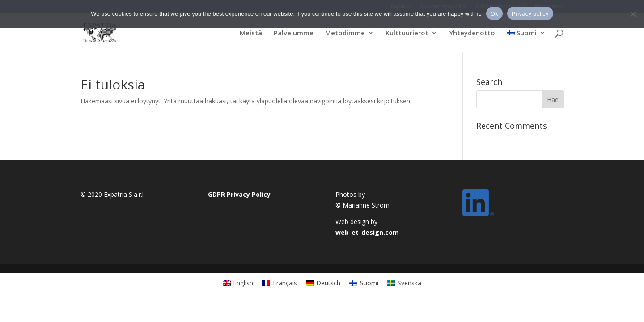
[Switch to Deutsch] (323, 283)
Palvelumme (294, 33)
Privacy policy (530, 14)
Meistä (251, 33)
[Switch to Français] (280, 283)
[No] (633, 14)
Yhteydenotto (472, 33)
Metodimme (345, 33)
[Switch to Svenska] (405, 283)
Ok (494, 14)
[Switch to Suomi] (364, 283)
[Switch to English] (238, 283)
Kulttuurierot (407, 33)
